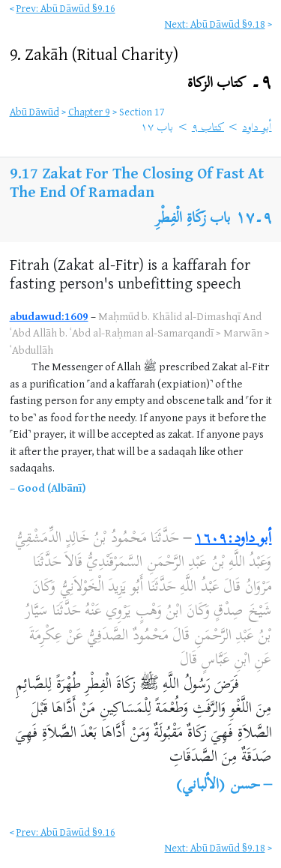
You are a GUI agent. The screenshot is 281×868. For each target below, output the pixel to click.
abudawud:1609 (49, 316)
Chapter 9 (89, 111)
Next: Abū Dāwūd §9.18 (215, 24)
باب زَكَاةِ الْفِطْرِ (193, 219)
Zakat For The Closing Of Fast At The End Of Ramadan (137, 182)
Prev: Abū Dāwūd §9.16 (66, 8)
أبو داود (257, 128)
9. (94, 54)
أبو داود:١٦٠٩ (233, 539)
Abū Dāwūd (34, 111)
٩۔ (230, 84)
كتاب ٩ (208, 128)
